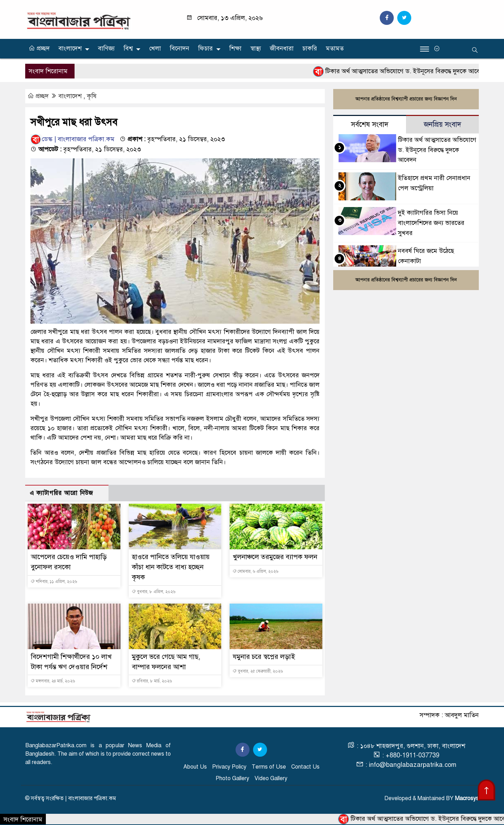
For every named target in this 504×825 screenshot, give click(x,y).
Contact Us (305, 767)
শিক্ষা (235, 48)
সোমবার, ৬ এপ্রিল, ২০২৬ (255, 582)
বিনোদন (180, 48)
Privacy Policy (229, 767)
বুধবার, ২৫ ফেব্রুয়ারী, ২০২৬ (258, 671)
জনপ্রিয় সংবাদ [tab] (443, 125)
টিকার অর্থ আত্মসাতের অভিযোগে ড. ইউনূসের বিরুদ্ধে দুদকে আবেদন (437, 150)
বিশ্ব (128, 48)
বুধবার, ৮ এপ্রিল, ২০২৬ (153, 592)
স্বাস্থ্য (256, 48)
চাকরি (310, 48)
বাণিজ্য (106, 48)
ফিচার (205, 48)
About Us (195, 767)
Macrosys (467, 799)
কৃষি (92, 96)
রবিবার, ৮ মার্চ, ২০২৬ (152, 681)
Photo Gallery (232, 779)
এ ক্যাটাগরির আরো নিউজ (61, 493)
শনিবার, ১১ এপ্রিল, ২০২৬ (54, 582)
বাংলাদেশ (70, 48)
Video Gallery (271, 779)
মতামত (335, 48)
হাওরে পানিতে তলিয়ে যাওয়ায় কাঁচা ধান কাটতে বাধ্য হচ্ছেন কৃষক (171, 567)
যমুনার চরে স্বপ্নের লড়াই (264, 657)
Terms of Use (269, 767)
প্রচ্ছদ (39, 48)
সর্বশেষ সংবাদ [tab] (370, 125)
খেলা (155, 48)
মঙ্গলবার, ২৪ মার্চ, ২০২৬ (53, 681)
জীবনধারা (282, 48)
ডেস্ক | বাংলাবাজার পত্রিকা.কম (72, 139)
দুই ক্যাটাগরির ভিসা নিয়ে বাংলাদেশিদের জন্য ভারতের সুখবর (431, 223)
